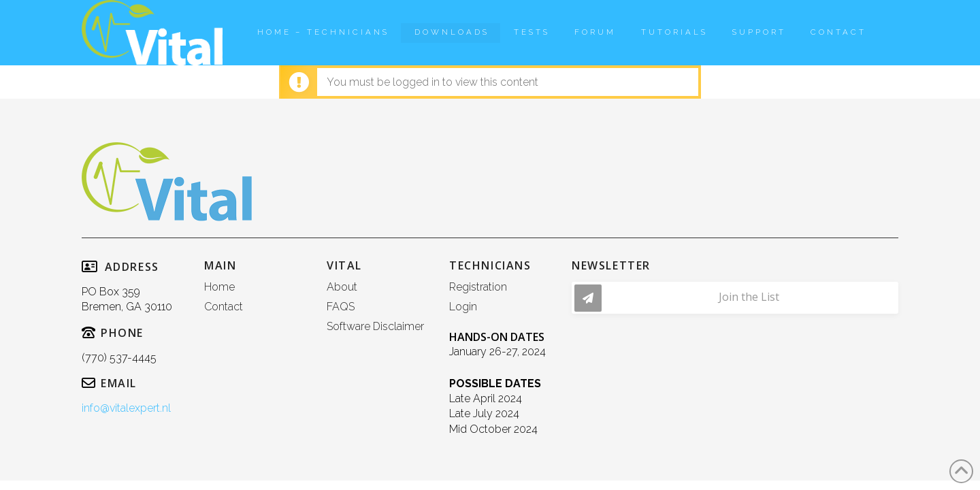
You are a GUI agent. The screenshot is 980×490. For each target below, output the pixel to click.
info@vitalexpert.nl (126, 408)
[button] (735, 298)
